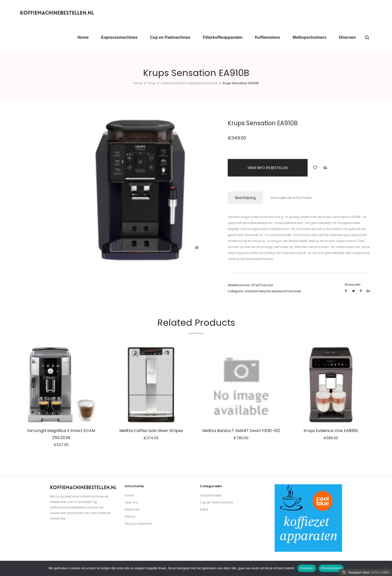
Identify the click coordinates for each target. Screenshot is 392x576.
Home (138, 83)
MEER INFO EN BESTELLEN (268, 168)
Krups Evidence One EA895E (331, 431)
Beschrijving (245, 198)
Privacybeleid (331, 568)
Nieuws (130, 516)
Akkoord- (307, 568)
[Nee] (386, 568)
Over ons (131, 502)
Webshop (132, 509)
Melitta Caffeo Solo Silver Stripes (151, 431)
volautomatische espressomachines (189, 83)
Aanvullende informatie (291, 198)
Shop (152, 83)
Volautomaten (211, 495)
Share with (353, 285)
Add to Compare (325, 168)
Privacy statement (139, 524)
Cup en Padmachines (216, 502)
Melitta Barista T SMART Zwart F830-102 (241, 431)
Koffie (204, 509)
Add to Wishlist (315, 168)
